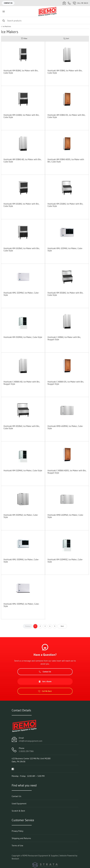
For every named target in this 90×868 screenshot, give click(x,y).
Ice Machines (7, 26)
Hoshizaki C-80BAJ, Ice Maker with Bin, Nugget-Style (64, 338)
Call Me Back (80, 3)
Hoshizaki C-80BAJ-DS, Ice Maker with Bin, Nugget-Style (66, 383)
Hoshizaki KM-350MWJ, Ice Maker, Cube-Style (21, 516)
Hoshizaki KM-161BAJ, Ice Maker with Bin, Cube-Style (21, 205)
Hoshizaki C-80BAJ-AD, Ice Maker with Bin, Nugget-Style (22, 383)
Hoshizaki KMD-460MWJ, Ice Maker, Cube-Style (66, 516)
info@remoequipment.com (31, 741)
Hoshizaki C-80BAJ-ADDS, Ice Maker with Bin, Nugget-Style (67, 472)
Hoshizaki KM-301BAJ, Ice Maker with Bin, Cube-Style (65, 294)
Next (62, 626)
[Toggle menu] (4, 12)
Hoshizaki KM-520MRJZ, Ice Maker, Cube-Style (65, 561)
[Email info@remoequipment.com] (64, 3)
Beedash (15, 859)
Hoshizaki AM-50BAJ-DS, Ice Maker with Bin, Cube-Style (66, 116)
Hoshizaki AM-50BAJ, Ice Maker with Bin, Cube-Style (65, 72)
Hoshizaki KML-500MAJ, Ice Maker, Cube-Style (21, 561)
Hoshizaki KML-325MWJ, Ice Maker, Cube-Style (21, 294)
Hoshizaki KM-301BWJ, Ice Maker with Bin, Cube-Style (22, 427)
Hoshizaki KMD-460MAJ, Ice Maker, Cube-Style (65, 427)
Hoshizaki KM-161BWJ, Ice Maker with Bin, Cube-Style (22, 249)
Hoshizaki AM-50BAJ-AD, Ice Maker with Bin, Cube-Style (22, 160)
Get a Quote (45, 681)
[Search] (45, 21)
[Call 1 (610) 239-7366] (69, 3)
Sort (66, 38)
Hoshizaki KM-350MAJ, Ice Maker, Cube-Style (23, 337)
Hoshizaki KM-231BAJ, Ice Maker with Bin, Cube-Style (65, 205)
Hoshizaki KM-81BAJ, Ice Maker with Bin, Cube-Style (21, 72)
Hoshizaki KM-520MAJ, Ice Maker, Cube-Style (23, 470)
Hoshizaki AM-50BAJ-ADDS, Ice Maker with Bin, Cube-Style (66, 160)
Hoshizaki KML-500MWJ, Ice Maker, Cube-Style (21, 605)
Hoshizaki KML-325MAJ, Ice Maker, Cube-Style (65, 249)
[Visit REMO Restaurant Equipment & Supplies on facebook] (13, 769)
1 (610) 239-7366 (26, 751)
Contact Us (8, 3)
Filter (24, 38)
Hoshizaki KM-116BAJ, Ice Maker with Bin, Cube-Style (21, 116)
